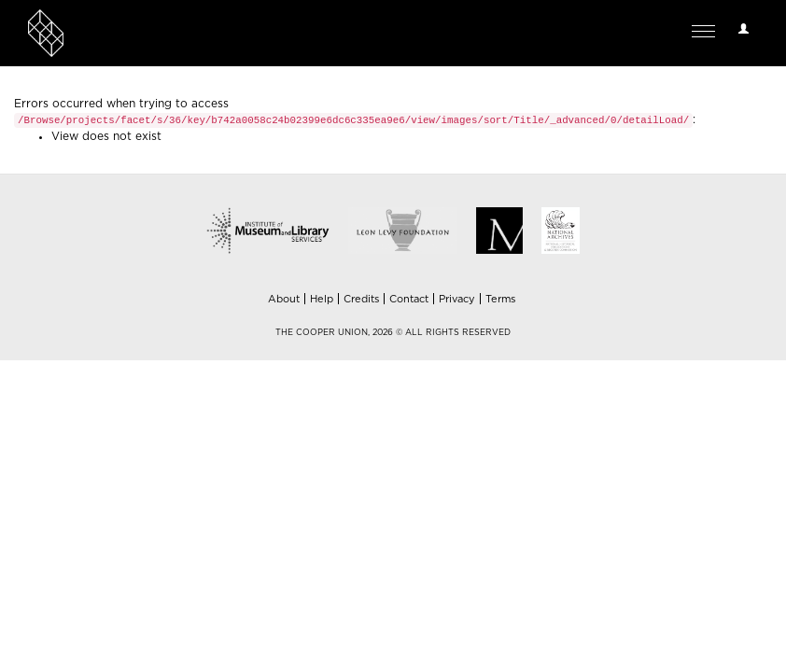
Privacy (457, 299)
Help (322, 299)
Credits (361, 299)
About (284, 299)
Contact (409, 299)
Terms (500, 299)
